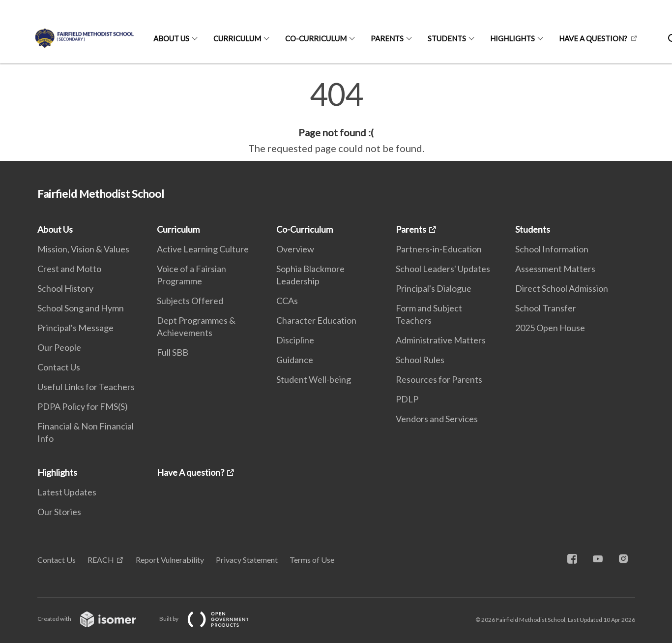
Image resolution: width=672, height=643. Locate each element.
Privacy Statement (247, 560)
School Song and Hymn (81, 308)
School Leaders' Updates (443, 269)
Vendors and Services (437, 419)
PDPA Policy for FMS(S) (83, 406)
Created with (95, 619)
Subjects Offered (190, 301)
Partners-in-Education (439, 249)
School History (65, 288)
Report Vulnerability (170, 560)
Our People (59, 347)
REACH (101, 560)
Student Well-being (314, 379)
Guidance (295, 360)
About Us (171, 38)
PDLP (407, 399)
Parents (387, 38)
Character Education (316, 320)
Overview (295, 249)
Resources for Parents (439, 379)
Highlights (512, 38)
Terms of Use (312, 560)
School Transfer (546, 308)
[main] (336, 117)
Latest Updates (67, 492)
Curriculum (237, 38)
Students (447, 38)
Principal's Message (75, 328)
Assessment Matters (555, 269)
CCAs (287, 301)
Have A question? (593, 38)
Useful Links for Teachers (86, 387)
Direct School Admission (562, 288)
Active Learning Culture (203, 249)
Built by (212, 619)
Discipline (295, 340)
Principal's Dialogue (434, 288)
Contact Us (59, 367)
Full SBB (173, 352)
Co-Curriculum (316, 38)
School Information (552, 249)
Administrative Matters (441, 340)
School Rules (420, 360)
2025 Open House (550, 328)
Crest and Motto (69, 269)
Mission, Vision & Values (83, 249)
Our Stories (59, 512)
